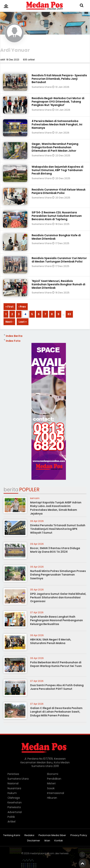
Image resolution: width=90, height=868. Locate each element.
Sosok (51, 788)
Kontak (59, 841)
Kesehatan (15, 802)
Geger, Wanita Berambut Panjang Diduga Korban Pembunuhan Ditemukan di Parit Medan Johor (55, 147)
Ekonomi (53, 774)
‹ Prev (22, 307)
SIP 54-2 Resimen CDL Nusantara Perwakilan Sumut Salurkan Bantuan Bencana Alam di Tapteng (57, 216)
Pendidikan (54, 779)
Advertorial (15, 812)
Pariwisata (14, 807)
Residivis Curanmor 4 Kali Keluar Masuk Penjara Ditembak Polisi (59, 191)
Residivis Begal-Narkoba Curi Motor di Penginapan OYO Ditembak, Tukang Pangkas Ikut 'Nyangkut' (58, 102)
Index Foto (13, 341)
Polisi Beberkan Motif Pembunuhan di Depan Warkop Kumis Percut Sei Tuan (56, 664)
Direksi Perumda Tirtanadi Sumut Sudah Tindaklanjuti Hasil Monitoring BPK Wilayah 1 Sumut (58, 529)
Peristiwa (13, 774)
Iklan (47, 841)
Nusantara (14, 788)
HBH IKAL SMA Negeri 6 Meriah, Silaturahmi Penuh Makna (51, 641)
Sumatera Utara (42, 87)
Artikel (11, 822)
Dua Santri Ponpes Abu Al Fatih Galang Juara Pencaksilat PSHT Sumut (57, 687)
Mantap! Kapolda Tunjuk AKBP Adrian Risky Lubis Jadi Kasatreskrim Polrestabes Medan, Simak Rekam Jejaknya (56, 508)
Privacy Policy (79, 835)
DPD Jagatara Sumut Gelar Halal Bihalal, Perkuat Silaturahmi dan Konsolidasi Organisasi (58, 598)
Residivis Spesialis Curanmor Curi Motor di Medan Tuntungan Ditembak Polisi (59, 260)
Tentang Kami (12, 835)
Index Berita (14, 336)
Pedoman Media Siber (52, 835)
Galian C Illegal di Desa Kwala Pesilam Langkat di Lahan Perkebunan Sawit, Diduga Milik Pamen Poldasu (56, 712)
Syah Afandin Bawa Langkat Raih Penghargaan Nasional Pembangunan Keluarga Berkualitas (56, 620)
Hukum (12, 793)
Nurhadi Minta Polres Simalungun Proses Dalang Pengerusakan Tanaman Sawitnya (58, 575)
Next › (9, 322)
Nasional (13, 783)
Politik (11, 817)
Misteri (51, 783)
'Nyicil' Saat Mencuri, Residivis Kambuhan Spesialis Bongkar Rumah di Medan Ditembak (58, 284)
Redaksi (29, 835)
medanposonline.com (42, 853)
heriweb (64, 853)
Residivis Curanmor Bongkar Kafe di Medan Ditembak (56, 237)
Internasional (56, 793)
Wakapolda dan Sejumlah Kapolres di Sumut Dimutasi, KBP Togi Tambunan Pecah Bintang (58, 170)
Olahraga (14, 798)
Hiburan (52, 798)
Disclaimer (34, 841)
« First (10, 307)
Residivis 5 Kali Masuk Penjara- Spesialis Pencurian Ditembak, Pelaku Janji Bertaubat (59, 79)
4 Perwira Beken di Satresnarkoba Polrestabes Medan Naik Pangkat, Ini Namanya (57, 124)
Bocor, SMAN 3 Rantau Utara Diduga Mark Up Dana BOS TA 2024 (55, 550)
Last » (23, 322)
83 (69, 314)
